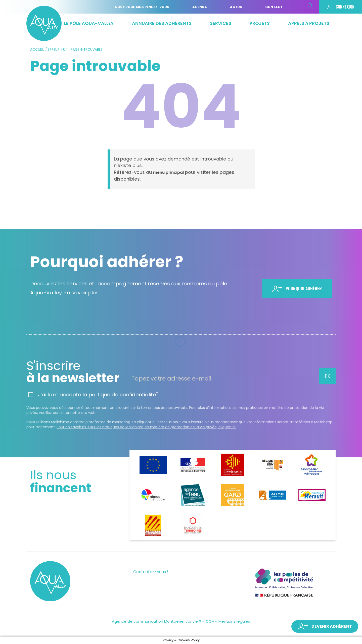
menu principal (168, 172)
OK (327, 376)
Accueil (37, 50)
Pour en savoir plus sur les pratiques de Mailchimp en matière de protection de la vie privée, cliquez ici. (146, 427)
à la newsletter (76, 372)
